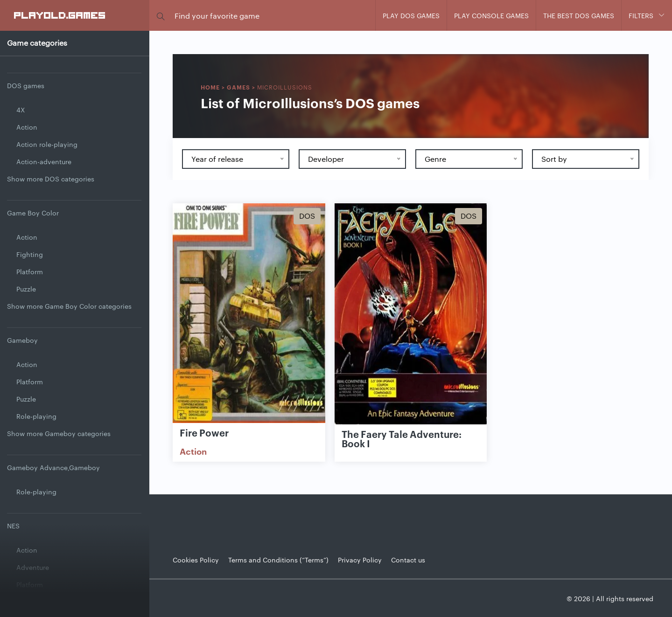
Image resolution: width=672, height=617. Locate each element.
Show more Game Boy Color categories (69, 306)
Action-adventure (44, 161)
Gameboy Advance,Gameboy (53, 467)
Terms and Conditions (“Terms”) (278, 560)
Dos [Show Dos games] (307, 216)
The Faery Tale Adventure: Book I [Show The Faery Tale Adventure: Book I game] (402, 438)
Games (238, 87)
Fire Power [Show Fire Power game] (204, 432)
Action (27, 127)
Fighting (30, 254)
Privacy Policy (360, 560)
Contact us (408, 560)
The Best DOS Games (579, 15)
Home (210, 87)
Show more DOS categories (51, 179)
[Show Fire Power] (249, 314)
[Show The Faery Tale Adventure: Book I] (411, 314)
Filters (641, 15)
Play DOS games (411, 15)
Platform (30, 271)
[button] (161, 16)
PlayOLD (60, 15)
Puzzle (26, 289)
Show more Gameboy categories (59, 433)
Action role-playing (47, 144)
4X (21, 110)
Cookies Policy (196, 560)
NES (13, 526)
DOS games (26, 85)
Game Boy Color (33, 213)
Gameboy (22, 340)
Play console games (491, 15)
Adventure (33, 567)
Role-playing (36, 416)
